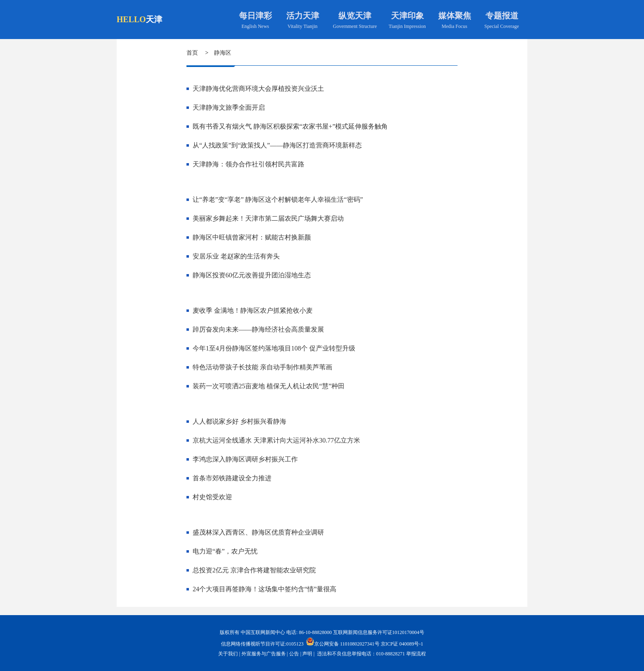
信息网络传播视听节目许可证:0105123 (262, 644)
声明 (307, 654)
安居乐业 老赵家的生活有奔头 (236, 256)
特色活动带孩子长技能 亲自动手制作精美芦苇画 (262, 367)
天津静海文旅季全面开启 (229, 107)
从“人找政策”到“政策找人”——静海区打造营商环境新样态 (277, 145)
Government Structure (355, 26)
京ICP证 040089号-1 (402, 644)
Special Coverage (501, 26)
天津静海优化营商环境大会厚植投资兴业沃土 (258, 89)
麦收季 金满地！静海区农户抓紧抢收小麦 (253, 310)
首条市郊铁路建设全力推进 (232, 478)
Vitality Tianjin (302, 26)
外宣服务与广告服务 (264, 654)
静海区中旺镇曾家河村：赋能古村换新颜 (252, 237)
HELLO (131, 19)
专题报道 (502, 16)
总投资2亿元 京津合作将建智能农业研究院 (254, 570)
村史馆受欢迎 (212, 497)
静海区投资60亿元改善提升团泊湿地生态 (252, 275)
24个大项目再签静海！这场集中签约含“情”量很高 (264, 589)
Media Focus (454, 26)
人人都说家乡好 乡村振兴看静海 (239, 421)
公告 (294, 654)
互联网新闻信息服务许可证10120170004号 (379, 632)
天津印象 (407, 16)
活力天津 (303, 16)
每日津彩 (255, 16)
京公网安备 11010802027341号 (343, 641)
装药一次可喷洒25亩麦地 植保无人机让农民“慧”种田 (269, 386)
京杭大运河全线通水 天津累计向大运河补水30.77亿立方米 (276, 440)
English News (255, 26)
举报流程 (416, 654)
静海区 (223, 53)
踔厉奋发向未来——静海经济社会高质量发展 (258, 329)
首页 (192, 53)
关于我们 (228, 654)
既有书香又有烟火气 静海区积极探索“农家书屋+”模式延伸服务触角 (290, 126)
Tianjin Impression (407, 26)
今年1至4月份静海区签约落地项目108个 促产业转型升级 (274, 348)
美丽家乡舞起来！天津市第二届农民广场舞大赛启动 (268, 218)
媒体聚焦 (455, 16)
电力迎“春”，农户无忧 (225, 551)
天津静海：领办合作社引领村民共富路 (248, 164)
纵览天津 (355, 16)
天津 (154, 19)
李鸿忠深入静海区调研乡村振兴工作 (245, 459)
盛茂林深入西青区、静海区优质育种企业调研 (258, 532)
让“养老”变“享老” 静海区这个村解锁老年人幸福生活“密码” (278, 199)
